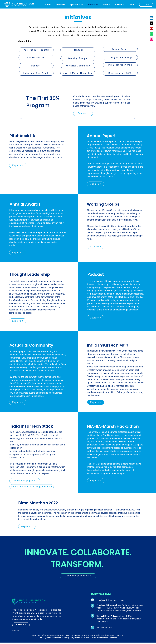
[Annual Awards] (36, 57)
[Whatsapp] (151, 34)
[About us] (21, 625)
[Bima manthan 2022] (120, 73)
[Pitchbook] (78, 50)
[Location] (93, 606)
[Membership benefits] (78, 576)
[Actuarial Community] (78, 66)
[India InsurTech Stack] (36, 73)
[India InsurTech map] (120, 65)
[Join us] (146, 5)
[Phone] (93, 627)
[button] (60, 4)
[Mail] (93, 600)
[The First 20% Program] (36, 50)
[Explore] (83, 113)
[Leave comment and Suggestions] (32, 487)
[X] (151, 23)
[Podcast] (36, 66)
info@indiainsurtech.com (110, 600)
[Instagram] (151, 39)
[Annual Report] (120, 49)
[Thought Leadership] (120, 57)
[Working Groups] (78, 58)
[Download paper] (25, 481)
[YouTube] (151, 29)
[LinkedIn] (151, 18)
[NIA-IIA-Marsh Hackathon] (78, 73)
